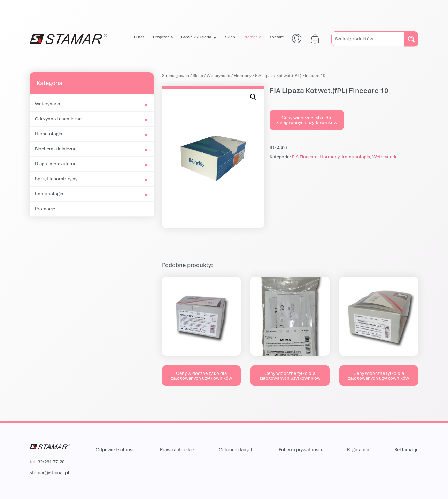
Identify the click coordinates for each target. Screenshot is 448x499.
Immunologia (49, 194)
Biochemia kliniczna (56, 149)
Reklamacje (406, 449)
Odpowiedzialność (115, 449)
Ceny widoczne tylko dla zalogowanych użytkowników (307, 120)
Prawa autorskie (177, 449)
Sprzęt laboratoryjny (56, 179)
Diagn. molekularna (56, 164)
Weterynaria (47, 104)
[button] (253, 97)
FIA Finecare (305, 157)
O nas (139, 37)
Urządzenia (163, 37)
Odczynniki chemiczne (58, 119)
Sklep (230, 37)
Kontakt (276, 37)
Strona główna (176, 75)
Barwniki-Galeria (196, 37)
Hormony (243, 75)
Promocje (252, 37)
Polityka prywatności (300, 449)
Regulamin (358, 449)
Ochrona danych (236, 449)
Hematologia (48, 134)
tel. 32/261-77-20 (47, 462)
